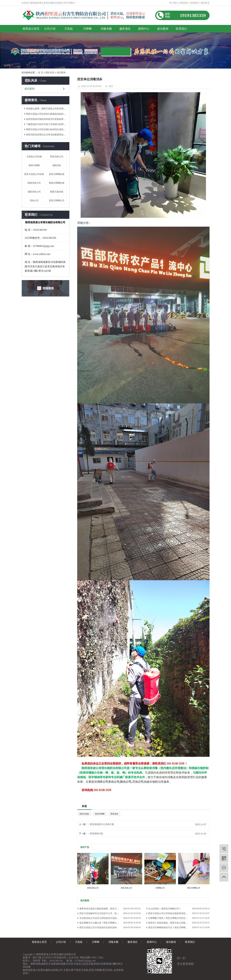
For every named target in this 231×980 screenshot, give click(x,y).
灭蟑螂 (87, 29)
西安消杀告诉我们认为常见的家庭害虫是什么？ (47, 135)
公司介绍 (50, 29)
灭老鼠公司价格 (34, 157)
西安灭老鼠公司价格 (34, 174)
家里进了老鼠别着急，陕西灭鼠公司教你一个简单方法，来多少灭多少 (179, 923)
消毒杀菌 (106, 29)
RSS (94, 957)
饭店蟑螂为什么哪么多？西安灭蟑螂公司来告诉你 (104, 923)
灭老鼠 (69, 29)
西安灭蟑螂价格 (57, 174)
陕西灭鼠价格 (57, 192)
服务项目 (125, 29)
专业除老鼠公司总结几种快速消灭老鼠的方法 (101, 918)
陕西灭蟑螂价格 (57, 183)
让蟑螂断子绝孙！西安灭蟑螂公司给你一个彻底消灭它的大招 (178, 918)
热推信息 (62, 957)
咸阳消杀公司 (34, 192)
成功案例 (163, 29)
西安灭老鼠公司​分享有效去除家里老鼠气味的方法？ (173, 913)
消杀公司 (34, 200)
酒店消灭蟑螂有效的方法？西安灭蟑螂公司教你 (171, 927)
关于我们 (173, 3)
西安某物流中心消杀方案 (102, 824)
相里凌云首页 (31, 29)
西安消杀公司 (57, 157)
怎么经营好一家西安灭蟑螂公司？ (165, 909)
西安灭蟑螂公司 (57, 200)
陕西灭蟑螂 (34, 165)
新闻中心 (144, 29)
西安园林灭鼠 (96, 834)
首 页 (41, 72)
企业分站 (73, 957)
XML (101, 957)
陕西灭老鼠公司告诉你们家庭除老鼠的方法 (47, 114)
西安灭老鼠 (84, 814)
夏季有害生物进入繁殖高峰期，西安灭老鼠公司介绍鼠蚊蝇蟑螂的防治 (110, 909)
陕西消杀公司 (34, 183)
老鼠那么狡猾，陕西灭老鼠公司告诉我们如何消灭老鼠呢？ (47, 109)
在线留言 (195, 3)
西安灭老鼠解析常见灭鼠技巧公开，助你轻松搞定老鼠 (106, 913)
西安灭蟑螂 (100, 814)
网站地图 (85, 957)
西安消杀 (114, 814)
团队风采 (50, 72)
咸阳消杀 (57, 165)
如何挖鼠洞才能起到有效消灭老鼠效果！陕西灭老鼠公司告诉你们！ (47, 119)
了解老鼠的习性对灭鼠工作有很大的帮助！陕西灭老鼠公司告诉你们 (47, 124)
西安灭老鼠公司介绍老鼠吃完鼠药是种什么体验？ (104, 927)
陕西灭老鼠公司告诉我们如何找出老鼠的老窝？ (47, 129)
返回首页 (205, 3)
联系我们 (184, 3)
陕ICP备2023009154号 (45, 957)
